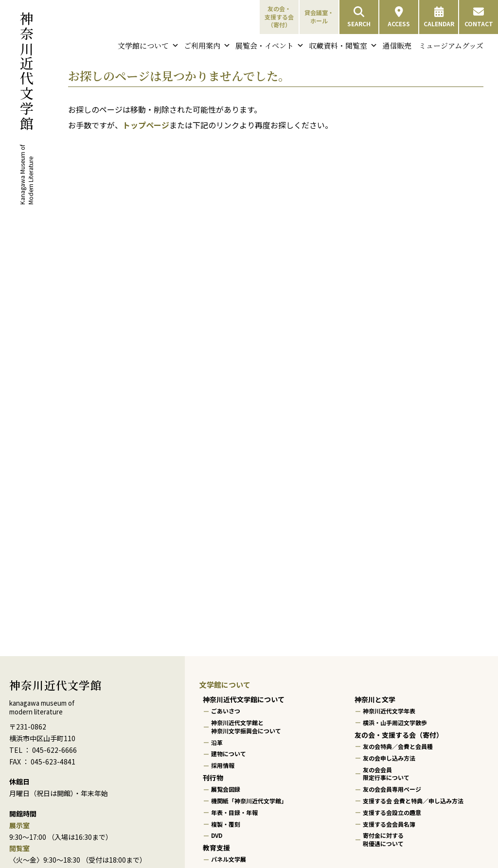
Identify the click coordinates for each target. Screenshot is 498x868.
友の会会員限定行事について (386, 774)
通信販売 (397, 45)
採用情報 (223, 765)
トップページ (146, 125)
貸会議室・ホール (319, 17)
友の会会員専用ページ (392, 789)
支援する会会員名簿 (389, 824)
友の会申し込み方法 (389, 758)
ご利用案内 (207, 46)
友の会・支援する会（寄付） (279, 17)
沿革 (217, 742)
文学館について (148, 46)
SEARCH (359, 17)
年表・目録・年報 (234, 812)
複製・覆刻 (226, 824)
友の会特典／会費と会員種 (398, 746)
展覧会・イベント (270, 46)
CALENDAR (439, 17)
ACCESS (399, 17)
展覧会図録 (226, 789)
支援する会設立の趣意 (392, 812)
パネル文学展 (229, 859)
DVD (217, 836)
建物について (229, 754)
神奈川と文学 (375, 699)
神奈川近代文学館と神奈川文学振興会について (246, 727)
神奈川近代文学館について (244, 699)
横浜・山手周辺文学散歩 (395, 722)
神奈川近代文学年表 (389, 711)
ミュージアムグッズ (451, 45)
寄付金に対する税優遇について (383, 840)
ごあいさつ (226, 711)
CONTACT (479, 17)
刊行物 (213, 778)
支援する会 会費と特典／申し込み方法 (413, 801)
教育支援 (216, 848)
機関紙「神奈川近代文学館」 (249, 801)
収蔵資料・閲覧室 (343, 46)
